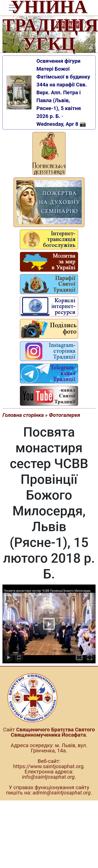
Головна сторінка (23, 415)
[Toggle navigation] (13, 8)
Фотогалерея (64, 415)
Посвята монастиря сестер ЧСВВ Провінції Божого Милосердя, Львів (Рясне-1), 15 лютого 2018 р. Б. (47, 593)
